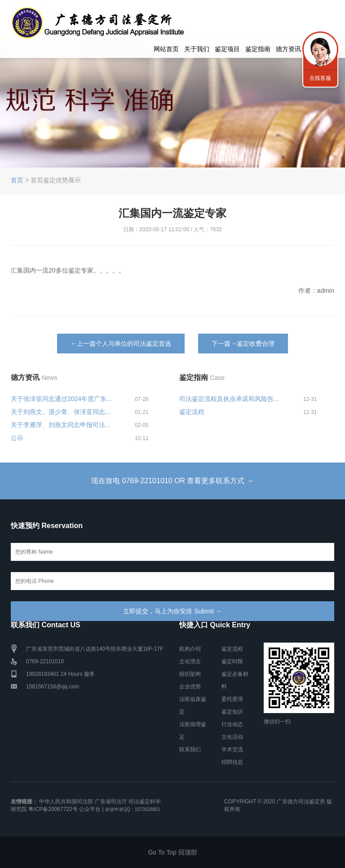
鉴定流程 (192, 412)
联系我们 (190, 749)
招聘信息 (232, 762)
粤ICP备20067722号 (53, 809)
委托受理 (232, 699)
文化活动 (232, 737)
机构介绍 (190, 649)
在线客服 (320, 78)
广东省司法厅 (111, 802)
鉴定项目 (227, 49)
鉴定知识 (232, 712)
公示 (17, 438)
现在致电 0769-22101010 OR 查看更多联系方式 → (172, 481)
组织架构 (190, 674)
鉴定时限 (232, 661)
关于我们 (197, 49)
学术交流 (232, 749)
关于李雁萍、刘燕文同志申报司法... (61, 425)
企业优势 (190, 687)
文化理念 (190, 661)
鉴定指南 (258, 49)
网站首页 (166, 49)
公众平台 (90, 809)
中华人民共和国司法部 (66, 802)
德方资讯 (288, 49)
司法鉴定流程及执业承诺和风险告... (229, 399)
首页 (17, 180)
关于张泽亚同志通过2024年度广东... (61, 399)
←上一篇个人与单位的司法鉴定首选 (121, 344)
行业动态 (232, 724)
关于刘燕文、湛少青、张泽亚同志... (61, 412)
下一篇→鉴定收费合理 (243, 344)
